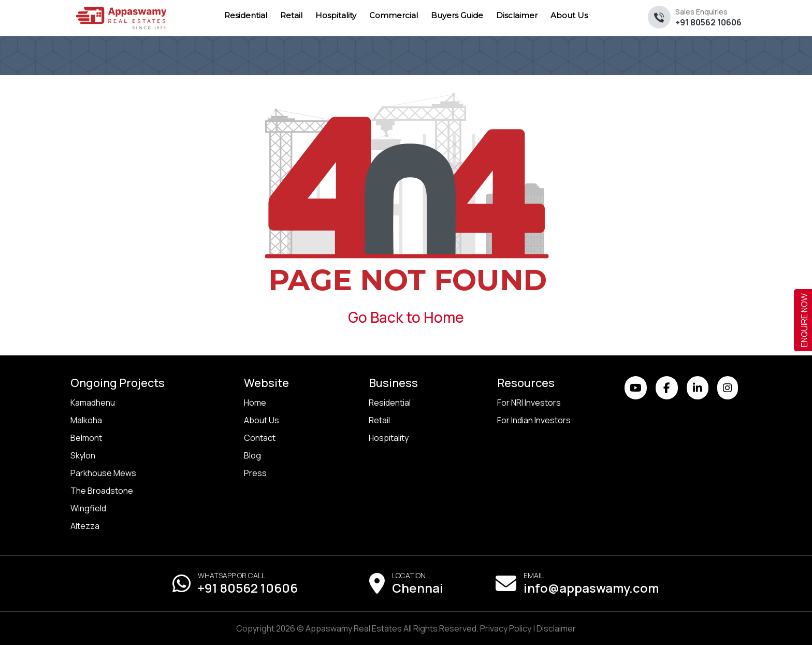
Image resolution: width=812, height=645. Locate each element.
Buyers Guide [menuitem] (457, 15)
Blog (252, 455)
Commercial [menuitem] (394, 15)
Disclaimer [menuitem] (517, 15)
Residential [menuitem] (246, 15)
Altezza (85, 526)
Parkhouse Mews (103, 473)
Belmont (86, 438)
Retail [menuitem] (291, 15)
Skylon (83, 455)
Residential (390, 403)
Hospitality (389, 438)
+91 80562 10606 (708, 17)
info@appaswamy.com (591, 588)
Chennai (418, 588)
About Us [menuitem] (569, 15)
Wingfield (88, 508)
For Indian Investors (534, 420)
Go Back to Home (406, 317)
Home (255, 403)
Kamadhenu (93, 403)
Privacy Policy (506, 628)
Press (255, 473)
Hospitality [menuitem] (336, 15)
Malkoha (86, 420)
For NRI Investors (529, 403)
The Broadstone (102, 491)
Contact (260, 438)
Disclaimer (556, 628)
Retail (379, 420)
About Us (262, 420)
